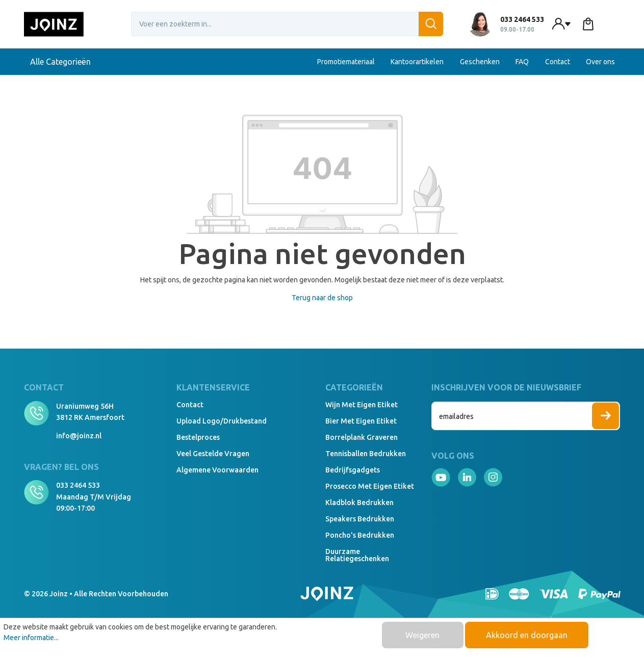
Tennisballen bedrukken (366, 454)
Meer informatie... (31, 638)
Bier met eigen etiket (361, 421)
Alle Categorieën (71, 62)
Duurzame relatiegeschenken (357, 555)
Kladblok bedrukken (359, 503)
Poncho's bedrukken (360, 535)
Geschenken (480, 62)
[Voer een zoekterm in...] (287, 24)
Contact (558, 62)
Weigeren (422, 635)
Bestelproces (198, 437)
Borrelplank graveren (362, 437)
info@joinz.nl (79, 436)
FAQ (522, 62)
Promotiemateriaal (346, 62)
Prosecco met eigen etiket (370, 486)
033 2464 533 (78, 485)
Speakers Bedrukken (360, 519)
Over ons (600, 62)
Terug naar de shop (322, 298)
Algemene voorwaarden (217, 470)
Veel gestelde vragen (213, 454)
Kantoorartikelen (417, 62)
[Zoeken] (431, 24)
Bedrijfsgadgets (353, 470)
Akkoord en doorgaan (527, 635)
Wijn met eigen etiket (362, 405)
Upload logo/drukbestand (222, 421)
